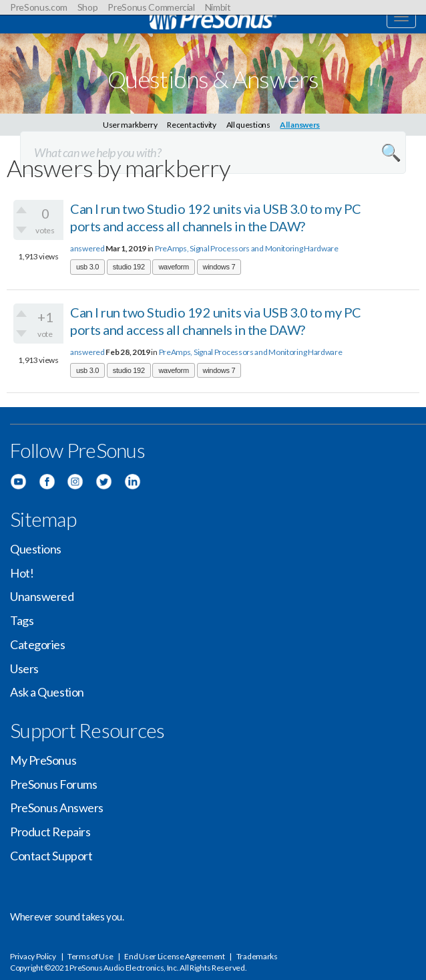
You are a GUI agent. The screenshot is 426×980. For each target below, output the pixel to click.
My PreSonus (43, 760)
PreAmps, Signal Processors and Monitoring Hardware (247, 248)
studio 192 (129, 267)
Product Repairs (50, 832)
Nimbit (218, 7)
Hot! (22, 573)
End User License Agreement (174, 956)
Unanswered (42, 596)
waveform (173, 267)
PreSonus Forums (53, 784)
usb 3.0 (87, 267)
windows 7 (219, 267)
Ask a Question (47, 692)
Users (24, 668)
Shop (88, 7)
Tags (22, 620)
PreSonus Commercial (151, 7)
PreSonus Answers (57, 808)
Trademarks (257, 956)
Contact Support (51, 856)
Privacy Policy (33, 956)
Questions (36, 549)
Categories (38, 644)
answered (87, 248)
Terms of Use (90, 956)
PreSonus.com (39, 7)
